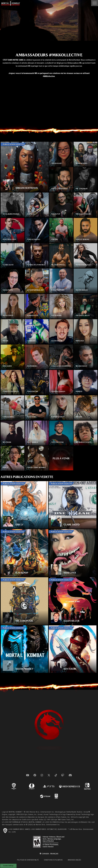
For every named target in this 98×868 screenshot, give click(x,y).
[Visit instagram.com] (42, 775)
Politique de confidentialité (28, 860)
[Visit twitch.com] (63, 775)
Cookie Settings (8, 866)
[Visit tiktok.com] (56, 775)
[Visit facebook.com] (35, 775)
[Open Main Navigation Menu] (95, 3)
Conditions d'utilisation (53, 860)
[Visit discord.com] (70, 775)
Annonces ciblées (74, 860)
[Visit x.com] (49, 775)
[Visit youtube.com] (28, 775)
